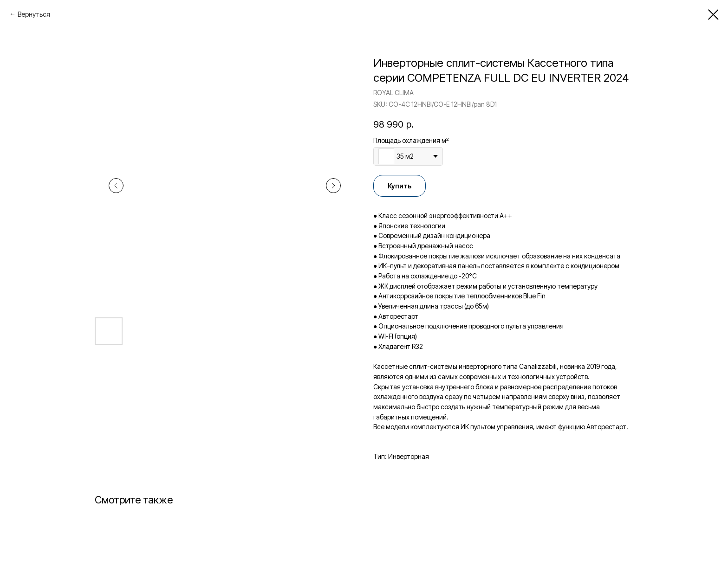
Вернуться (34, 14)
